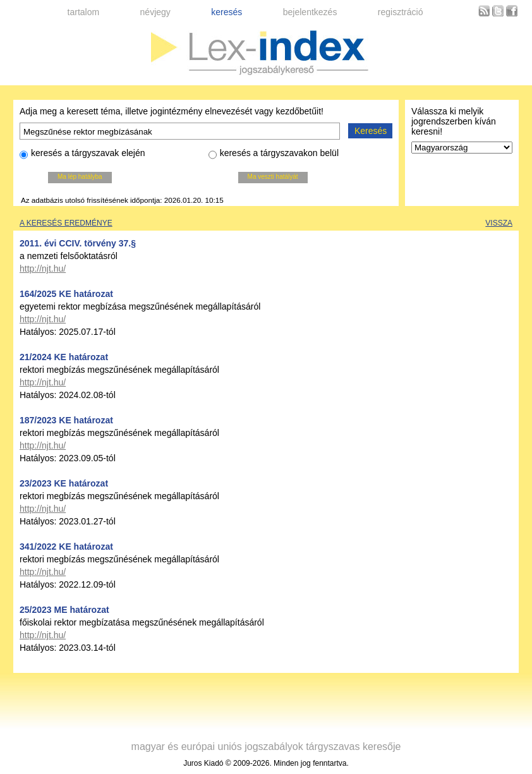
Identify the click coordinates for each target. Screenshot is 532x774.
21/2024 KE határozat (64, 357)
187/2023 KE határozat (66, 420)
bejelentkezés (310, 12)
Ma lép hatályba (80, 177)
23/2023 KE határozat (64, 483)
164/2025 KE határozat (66, 294)
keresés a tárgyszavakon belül (274, 155)
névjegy (155, 12)
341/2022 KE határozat (66, 547)
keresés (227, 12)
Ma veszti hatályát (273, 177)
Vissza (499, 223)
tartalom (84, 12)
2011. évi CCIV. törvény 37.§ (78, 243)
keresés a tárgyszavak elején (82, 155)
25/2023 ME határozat (64, 610)
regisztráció (401, 12)
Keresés (371, 131)
